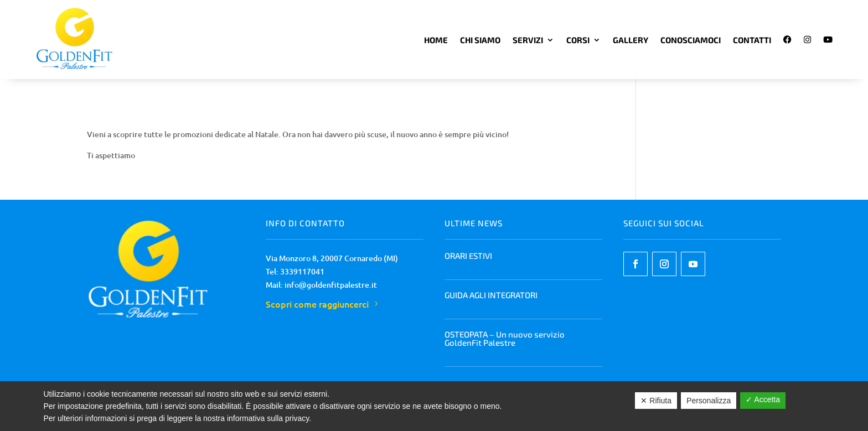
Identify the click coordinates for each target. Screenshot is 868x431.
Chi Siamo (480, 40)
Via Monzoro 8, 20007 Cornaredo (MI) (332, 258)
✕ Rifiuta (656, 401)
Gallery (631, 40)
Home (436, 40)
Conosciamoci (691, 40)
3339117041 (302, 271)
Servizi (528, 40)
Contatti (752, 40)
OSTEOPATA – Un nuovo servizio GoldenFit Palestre (505, 338)
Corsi (578, 40)
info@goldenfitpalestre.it (331, 285)
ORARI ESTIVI (468, 256)
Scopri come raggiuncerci (317, 304)
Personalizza (709, 401)
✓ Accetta (763, 399)
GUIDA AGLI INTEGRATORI (491, 295)
